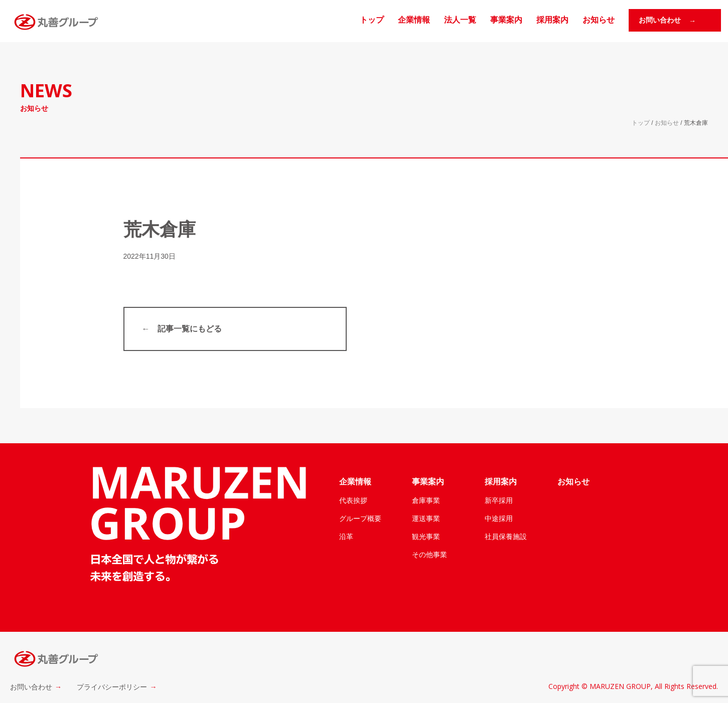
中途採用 (499, 518)
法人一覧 (460, 20)
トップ (372, 20)
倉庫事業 (426, 500)
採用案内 (552, 20)
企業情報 (414, 20)
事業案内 (506, 20)
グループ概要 (360, 518)
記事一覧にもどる (190, 329)
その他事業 (429, 555)
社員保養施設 (506, 537)
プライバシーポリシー (112, 687)
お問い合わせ (31, 687)
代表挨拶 (353, 500)
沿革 (346, 537)
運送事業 (426, 518)
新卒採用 (499, 500)
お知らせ (599, 20)
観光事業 (426, 537)
